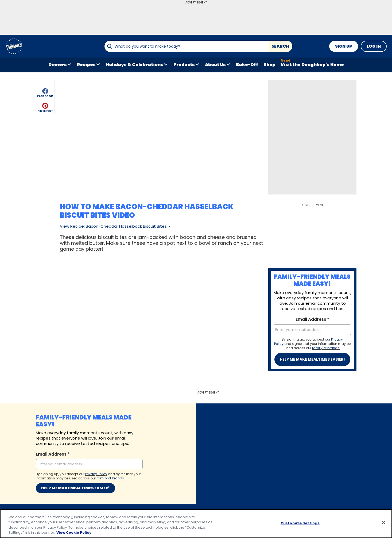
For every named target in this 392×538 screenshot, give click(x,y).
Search (280, 46)
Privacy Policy (96, 474)
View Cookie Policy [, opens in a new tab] (74, 533)
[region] (196, 524)
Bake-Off (247, 65)
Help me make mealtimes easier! (312, 359)
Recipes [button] (86, 65)
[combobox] (186, 46)
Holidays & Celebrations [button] (135, 65)
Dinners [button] (58, 65)
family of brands (326, 348)
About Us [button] (215, 65)
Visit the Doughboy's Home (312, 65)
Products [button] (184, 65)
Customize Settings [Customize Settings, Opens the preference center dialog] (300, 523)
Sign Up (344, 46)
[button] (45, 92)
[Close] (383, 522)
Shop (269, 65)
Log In (374, 46)
